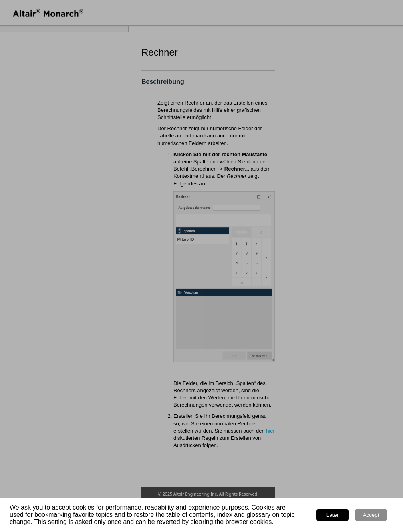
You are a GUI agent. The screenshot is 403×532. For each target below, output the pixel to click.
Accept (371, 515)
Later (332, 515)
